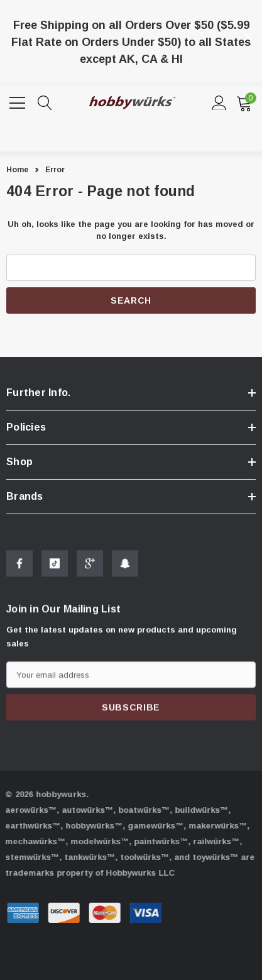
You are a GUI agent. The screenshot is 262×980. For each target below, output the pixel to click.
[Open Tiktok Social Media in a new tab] (55, 567)
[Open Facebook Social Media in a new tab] (19, 567)
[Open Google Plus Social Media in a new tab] (90, 567)
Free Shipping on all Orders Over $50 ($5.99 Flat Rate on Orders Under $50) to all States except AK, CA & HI (131, 42)
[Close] (248, 37)
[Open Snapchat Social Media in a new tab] (125, 567)
